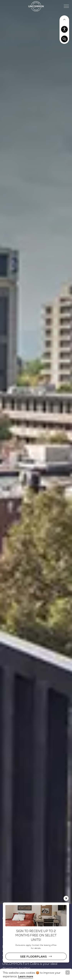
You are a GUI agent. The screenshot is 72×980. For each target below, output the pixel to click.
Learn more (26, 976)
